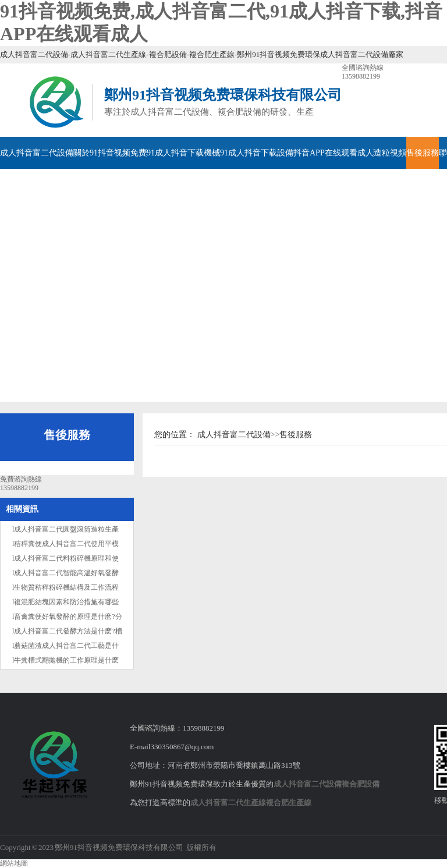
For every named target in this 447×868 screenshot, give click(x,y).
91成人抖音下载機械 (183, 153)
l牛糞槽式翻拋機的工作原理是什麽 (65, 660)
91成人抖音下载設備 (257, 153)
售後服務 (423, 153)
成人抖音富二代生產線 (228, 803)
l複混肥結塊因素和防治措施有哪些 (65, 602)
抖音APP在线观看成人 (334, 153)
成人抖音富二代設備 (37, 153)
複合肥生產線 (289, 803)
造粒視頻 (390, 153)
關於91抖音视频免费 (110, 153)
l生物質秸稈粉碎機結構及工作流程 (65, 587)
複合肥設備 (361, 784)
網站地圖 (14, 863)
